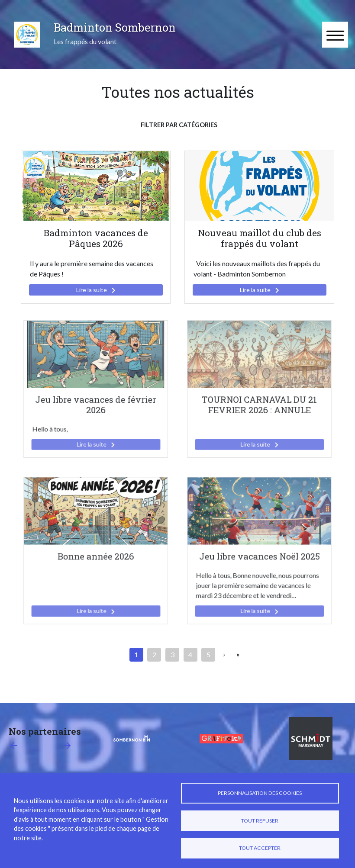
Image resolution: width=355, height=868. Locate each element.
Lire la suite (97, 290)
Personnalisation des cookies (260, 793)
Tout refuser (260, 821)
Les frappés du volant (85, 41)
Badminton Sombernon (115, 27)
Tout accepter (260, 848)
